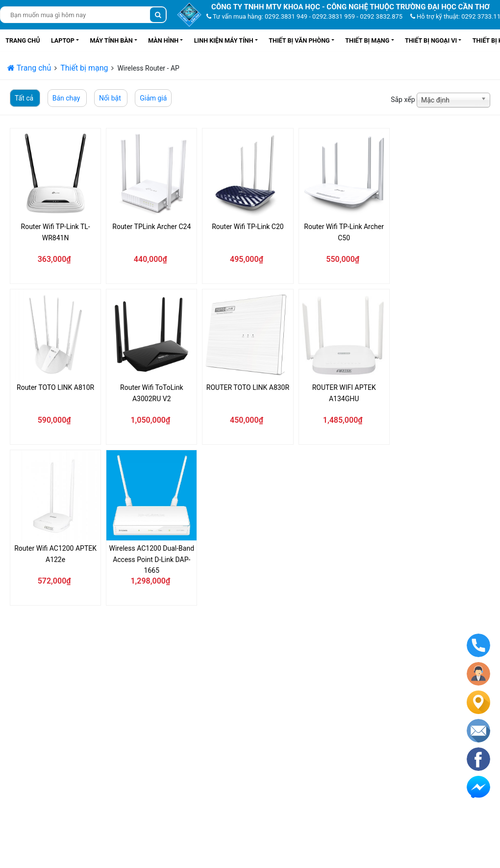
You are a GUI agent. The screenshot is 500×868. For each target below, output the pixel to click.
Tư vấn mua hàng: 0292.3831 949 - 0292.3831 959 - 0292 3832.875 (304, 16)
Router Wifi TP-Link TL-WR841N (56, 232)
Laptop (63, 40)
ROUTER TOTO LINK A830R (248, 387)
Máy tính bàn (111, 40)
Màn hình (163, 40)
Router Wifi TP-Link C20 (248, 227)
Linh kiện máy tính (224, 40)
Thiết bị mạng (367, 40)
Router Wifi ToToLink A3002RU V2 (151, 393)
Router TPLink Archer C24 (151, 227)
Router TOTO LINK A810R (55, 387)
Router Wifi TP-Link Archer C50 (344, 232)
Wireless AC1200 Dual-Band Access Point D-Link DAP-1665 (152, 559)
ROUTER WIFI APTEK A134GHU (344, 393)
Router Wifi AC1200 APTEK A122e (55, 554)
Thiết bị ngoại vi (431, 40)
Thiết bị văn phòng (299, 40)
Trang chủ (23, 40)
